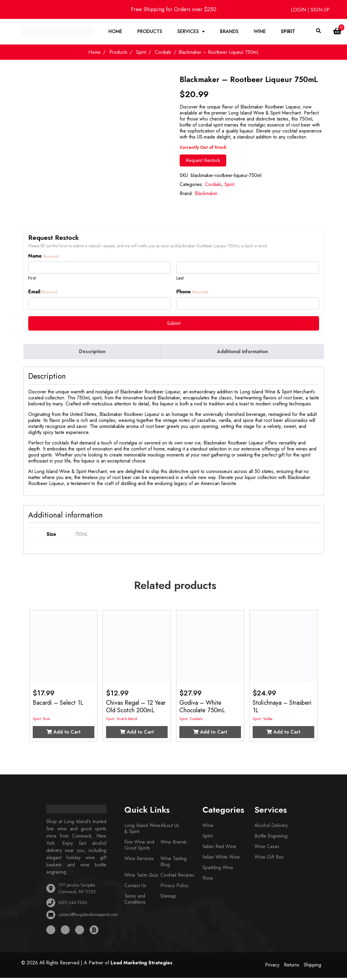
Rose (208, 879)
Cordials (163, 53)
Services (188, 32)
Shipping (312, 966)
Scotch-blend (127, 720)
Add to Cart (64, 733)
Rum (47, 720)
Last (180, 279)
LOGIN (299, 10)
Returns (292, 966)
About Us (170, 826)
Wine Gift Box (269, 858)
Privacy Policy (174, 886)
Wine (260, 32)
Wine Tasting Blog (173, 862)
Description (92, 352)
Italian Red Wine (219, 847)
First (32, 279)
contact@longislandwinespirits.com (88, 916)
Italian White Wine (221, 858)
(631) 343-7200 (73, 904)
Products (150, 32)
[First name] (99, 269)
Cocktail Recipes (177, 876)
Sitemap (168, 897)
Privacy (272, 966)
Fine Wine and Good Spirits (139, 846)
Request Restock (203, 161)
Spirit (288, 32)
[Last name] (248, 269)
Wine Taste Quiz (141, 876)
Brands (230, 32)
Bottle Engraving (271, 837)
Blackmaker (206, 194)
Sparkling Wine (218, 868)
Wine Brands (174, 843)
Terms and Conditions (135, 900)
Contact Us (135, 886)
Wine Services (139, 859)
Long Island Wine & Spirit (142, 829)
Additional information (242, 352)
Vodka (268, 720)
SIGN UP (320, 10)
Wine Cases (267, 847)
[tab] (93, 353)
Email (43, 293)
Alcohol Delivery (271, 826)
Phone (192, 293)
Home (116, 32)
